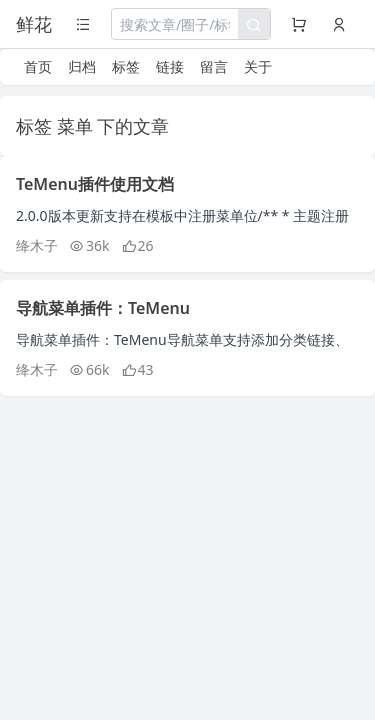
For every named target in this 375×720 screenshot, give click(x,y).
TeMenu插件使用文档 (95, 184)
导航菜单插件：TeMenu (103, 308)
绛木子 (37, 245)
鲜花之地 (34, 26)
